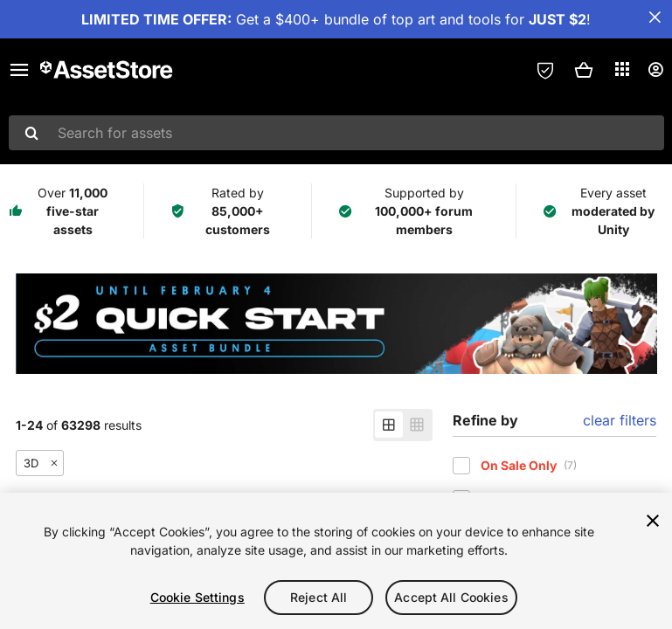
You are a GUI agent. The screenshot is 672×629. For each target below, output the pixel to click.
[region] (336, 561)
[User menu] (655, 70)
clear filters (620, 420)
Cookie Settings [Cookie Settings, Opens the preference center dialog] (197, 597)
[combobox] (336, 133)
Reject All (319, 597)
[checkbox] (461, 466)
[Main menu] (19, 70)
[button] (584, 70)
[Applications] (622, 69)
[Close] (653, 521)
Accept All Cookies (451, 597)
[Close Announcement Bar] (655, 17)
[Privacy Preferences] (545, 70)
